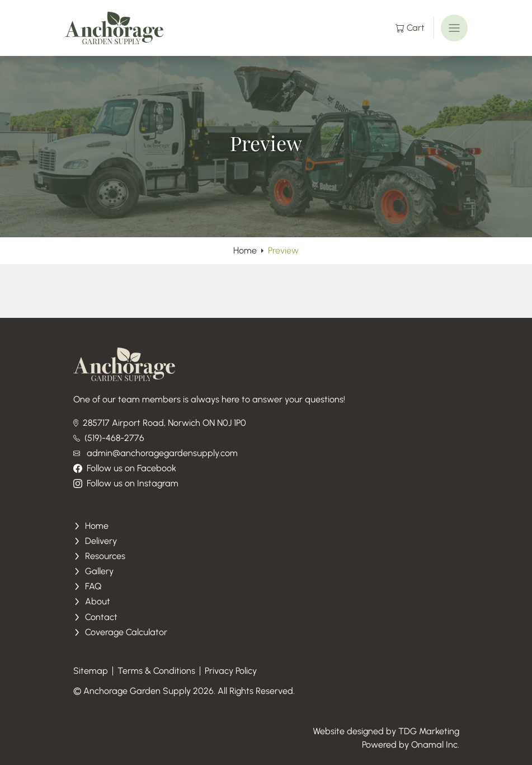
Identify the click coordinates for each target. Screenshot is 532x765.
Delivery (95, 541)
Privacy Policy (231, 671)
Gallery (94, 571)
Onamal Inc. (435, 745)
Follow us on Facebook (125, 468)
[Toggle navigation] (454, 28)
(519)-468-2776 (109, 438)
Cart (410, 28)
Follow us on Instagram (126, 483)
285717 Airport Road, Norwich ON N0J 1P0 (160, 423)
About (92, 601)
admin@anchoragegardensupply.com (156, 453)
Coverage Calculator (121, 632)
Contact (96, 617)
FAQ (88, 586)
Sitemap (91, 671)
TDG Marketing (429, 731)
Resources (100, 556)
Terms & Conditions (156, 671)
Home (245, 250)
